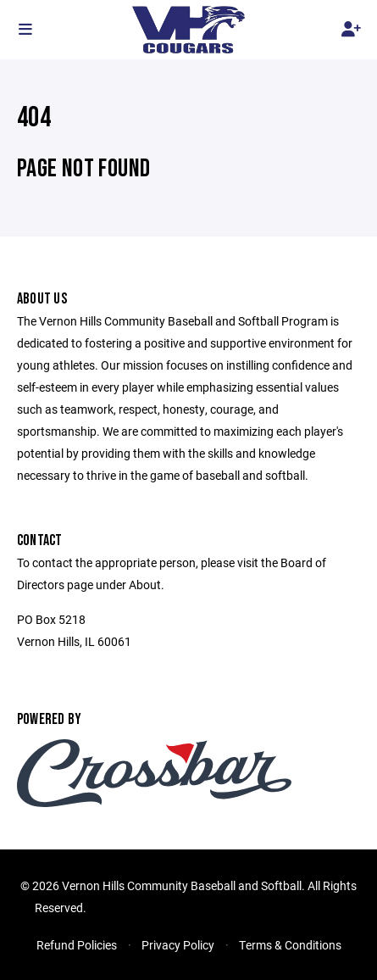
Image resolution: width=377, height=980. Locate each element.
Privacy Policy (178, 945)
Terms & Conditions (290, 945)
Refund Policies (77, 945)
